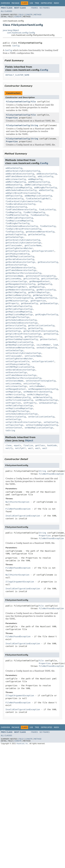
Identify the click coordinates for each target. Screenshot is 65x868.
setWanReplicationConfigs (39, 428)
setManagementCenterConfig (43, 389)
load (56, 345)
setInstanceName (14, 381)
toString (10, 430)
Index (57, 3)
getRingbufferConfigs (17, 317)
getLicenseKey (13, 279)
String (35, 125)
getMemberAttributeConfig (20, 290)
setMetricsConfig (15, 395)
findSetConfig (48, 226)
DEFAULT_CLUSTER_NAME (17, 75)
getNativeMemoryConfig (18, 295)
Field (21, 15)
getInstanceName (14, 276)
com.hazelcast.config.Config (21, 33)
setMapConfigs (13, 392)
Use (31, 3)
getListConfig (31, 279)
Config (16, 46)
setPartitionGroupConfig (19, 400)
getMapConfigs (37, 287)
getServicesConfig (16, 328)
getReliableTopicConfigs (19, 309)
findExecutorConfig (16, 207)
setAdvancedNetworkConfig (20, 348)
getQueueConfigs (49, 303)
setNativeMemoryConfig (18, 397)
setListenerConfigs (16, 386)
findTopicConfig (14, 232)
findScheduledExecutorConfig (22, 226)
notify (9, 448)
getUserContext (48, 339)
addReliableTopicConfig (38, 185)
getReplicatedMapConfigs (19, 315)
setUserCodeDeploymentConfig (42, 425)
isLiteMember (44, 345)
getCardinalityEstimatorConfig (23, 240)
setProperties (13, 403)
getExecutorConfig (48, 262)
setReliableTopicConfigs (19, 406)
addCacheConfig (14, 168)
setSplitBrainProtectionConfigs (23, 422)
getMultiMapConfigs (39, 292)
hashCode (52, 445)
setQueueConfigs (48, 403)
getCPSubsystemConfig (17, 254)
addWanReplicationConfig (38, 196)
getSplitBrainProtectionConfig (41, 331)
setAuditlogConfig (47, 348)
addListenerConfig (16, 179)
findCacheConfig (14, 199)
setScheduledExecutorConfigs (22, 414)
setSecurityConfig (16, 417)
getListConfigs (50, 279)
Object (29, 441)
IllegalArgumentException (20, 582)
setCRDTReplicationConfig (20, 367)
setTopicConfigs (14, 425)
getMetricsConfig (46, 290)
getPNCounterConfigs (17, 301)
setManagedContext (16, 389)
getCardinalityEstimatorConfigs (23, 243)
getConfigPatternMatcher (19, 248)
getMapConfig (45, 284)
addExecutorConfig (47, 174)
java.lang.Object (11, 30)
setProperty (30, 403)
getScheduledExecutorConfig (21, 320)
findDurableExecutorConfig (20, 204)
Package (15, 3)
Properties (12, 118)
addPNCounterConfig (39, 182)
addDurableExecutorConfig (20, 174)
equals (17, 445)
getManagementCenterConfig (20, 284)
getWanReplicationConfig (19, 342)
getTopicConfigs (33, 337)
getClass (40, 445)
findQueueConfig (39, 215)
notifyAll (20, 448)
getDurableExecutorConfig (20, 259)
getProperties (38, 301)
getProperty (12, 303)
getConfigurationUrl (43, 251)
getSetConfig (35, 328)
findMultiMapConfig (34, 212)
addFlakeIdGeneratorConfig (20, 176)
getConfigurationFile (17, 251)
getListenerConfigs (16, 281)
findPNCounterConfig (17, 215)
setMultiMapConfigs (38, 395)
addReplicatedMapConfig (19, 188)
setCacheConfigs (14, 350)
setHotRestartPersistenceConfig (23, 378)
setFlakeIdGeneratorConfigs (21, 375)
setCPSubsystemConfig (17, 364)
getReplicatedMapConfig (19, 312)
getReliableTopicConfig (19, 306)
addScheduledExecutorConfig (21, 190)
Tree (37, 3)
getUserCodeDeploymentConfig (22, 339)
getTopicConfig (14, 337)
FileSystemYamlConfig (18, 102)
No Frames (45, 8)
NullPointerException (17, 502)
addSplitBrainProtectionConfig (23, 193)
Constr (29, 15)
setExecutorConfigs (16, 372)
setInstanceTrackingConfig (41, 381)
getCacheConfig (36, 234)
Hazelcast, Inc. (22, 744)
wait (31, 448)
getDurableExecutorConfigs (20, 262)
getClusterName (33, 245)
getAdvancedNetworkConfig (40, 232)
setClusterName (33, 356)
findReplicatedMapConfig (19, 221)
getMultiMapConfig (16, 292)
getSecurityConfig (16, 325)
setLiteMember (37, 386)
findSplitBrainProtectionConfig (23, 229)
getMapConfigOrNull (16, 287)
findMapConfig (13, 212)
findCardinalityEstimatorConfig (23, 201)
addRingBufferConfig (45, 188)
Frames (35, 8)
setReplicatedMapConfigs (19, 408)
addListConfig (45, 176)
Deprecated (46, 3)
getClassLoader (14, 245)
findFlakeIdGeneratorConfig (21, 210)
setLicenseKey (13, 384)
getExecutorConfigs (16, 265)
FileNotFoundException (51, 474)
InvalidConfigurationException (23, 516)
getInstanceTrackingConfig (41, 276)
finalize (28, 445)
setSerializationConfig (41, 417)
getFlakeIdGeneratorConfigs (21, 270)
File (33, 102)
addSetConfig (46, 190)
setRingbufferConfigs (17, 411)
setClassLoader (14, 356)
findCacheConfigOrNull (38, 199)
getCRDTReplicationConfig (20, 256)
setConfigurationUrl (43, 361)
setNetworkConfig (42, 397)
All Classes (6, 11)
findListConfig (47, 210)
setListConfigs (32, 384)
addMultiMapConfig (16, 182)
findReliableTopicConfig (19, 218)
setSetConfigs (13, 419)
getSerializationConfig (41, 325)
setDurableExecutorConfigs (20, 370)
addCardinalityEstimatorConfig (23, 171)
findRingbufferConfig (17, 223)
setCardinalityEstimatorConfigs (23, 353)
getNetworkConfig (42, 295)
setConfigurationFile (17, 361)
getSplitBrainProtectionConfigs (23, 334)
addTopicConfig (14, 196)
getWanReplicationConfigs (20, 345)
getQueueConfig (29, 303)
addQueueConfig (14, 185)
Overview (5, 3)
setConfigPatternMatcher (19, 359)
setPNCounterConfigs (47, 400)
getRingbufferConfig (47, 315)
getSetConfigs (13, 331)
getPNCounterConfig (46, 298)
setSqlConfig (51, 422)
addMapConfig (35, 179)
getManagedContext (39, 281)
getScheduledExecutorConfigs (22, 323)
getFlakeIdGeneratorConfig (20, 268)
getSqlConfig (51, 334)
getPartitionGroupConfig (19, 298)
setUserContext (14, 428)
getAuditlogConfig (16, 234)
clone (8, 445)
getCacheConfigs (14, 237)
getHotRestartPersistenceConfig (23, 273)
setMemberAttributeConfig (38, 392)
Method (38, 15)
